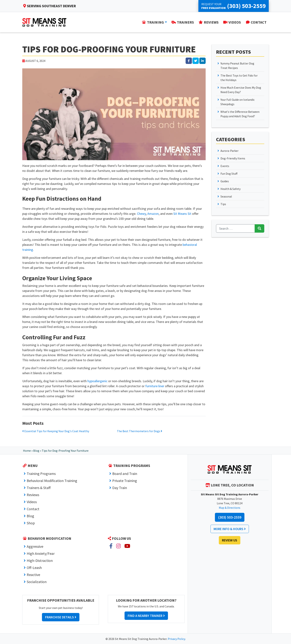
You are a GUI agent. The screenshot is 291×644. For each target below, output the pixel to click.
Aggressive (35, 546)
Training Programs (41, 474)
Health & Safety (230, 189)
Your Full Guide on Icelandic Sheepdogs (238, 102)
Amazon (153, 214)
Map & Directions (230, 508)
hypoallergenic (97, 381)
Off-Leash (34, 568)
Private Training (125, 481)
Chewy (141, 214)
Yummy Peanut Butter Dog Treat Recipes (237, 66)
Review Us (230, 540)
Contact (33, 509)
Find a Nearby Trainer (146, 616)
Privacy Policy (176, 639)
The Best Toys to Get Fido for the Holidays (239, 78)
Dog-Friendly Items (233, 158)
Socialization (37, 582)
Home (27, 451)
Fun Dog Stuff (229, 174)
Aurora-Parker (229, 151)
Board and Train (125, 474)
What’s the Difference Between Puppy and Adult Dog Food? (240, 114)
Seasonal (226, 196)
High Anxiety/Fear (41, 553)
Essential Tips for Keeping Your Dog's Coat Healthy (56, 431)
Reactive (33, 575)
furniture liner (155, 386)
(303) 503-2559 (230, 517)
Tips (223, 204)
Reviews (33, 495)
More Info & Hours (230, 529)
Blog (36, 451)
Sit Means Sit (182, 214)
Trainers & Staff (39, 488)
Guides (225, 181)
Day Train (120, 488)
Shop (31, 523)
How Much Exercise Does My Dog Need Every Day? (241, 90)
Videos (32, 502)
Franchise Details (61, 617)
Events (225, 166)
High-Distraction (40, 560)
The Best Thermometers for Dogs (140, 431)
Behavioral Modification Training (52, 481)
